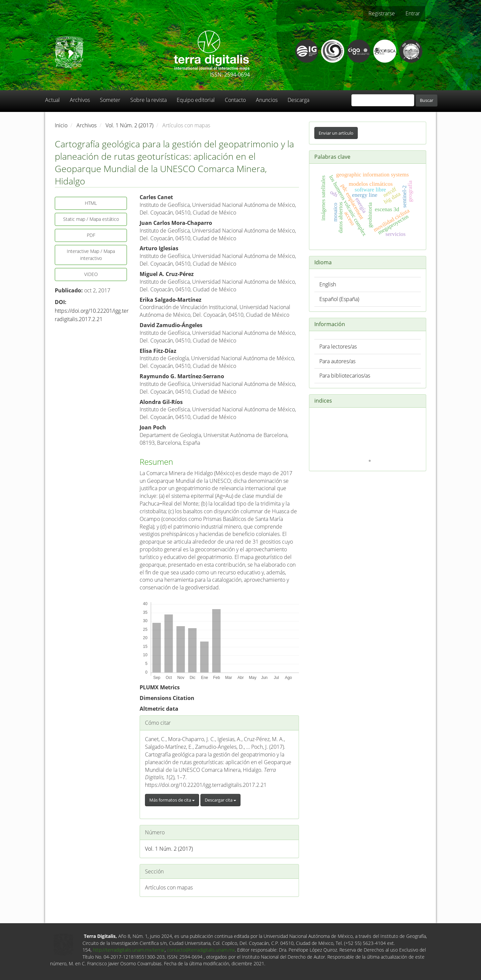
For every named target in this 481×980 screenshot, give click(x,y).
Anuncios (267, 100)
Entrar (413, 13)
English (328, 284)
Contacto (235, 100)
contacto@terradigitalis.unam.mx (201, 950)
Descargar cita (220, 800)
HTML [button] (91, 203)
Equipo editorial (196, 100)
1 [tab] (370, 461)
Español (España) (339, 299)
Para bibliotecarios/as (345, 376)
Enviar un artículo (336, 133)
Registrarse (382, 13)
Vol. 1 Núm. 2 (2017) (129, 125)
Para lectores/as (338, 346)
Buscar (427, 100)
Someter (110, 100)
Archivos (80, 100)
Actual (52, 100)
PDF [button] (91, 235)
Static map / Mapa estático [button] (91, 219)
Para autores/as (337, 361)
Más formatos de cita (172, 800)
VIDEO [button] (91, 274)
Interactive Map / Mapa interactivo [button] (91, 255)
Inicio (61, 125)
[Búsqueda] (383, 100)
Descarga (298, 100)
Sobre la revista (148, 100)
